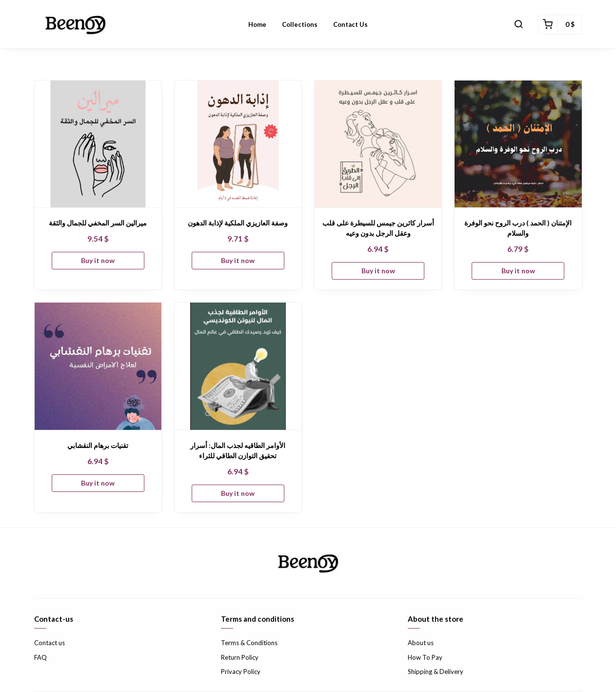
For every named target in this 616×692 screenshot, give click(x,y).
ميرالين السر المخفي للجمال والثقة (98, 223)
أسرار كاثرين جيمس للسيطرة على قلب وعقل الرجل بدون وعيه (378, 228)
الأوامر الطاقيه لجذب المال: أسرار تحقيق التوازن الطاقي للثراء (238, 450)
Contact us (50, 643)
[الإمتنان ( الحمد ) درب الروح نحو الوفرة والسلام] (518, 144)
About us (421, 643)
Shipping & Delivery (436, 672)
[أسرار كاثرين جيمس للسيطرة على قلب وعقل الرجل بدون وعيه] (378, 144)
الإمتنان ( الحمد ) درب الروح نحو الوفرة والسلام (518, 228)
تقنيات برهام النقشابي (98, 445)
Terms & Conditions (249, 643)
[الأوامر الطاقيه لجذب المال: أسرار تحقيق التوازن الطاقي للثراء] (238, 366)
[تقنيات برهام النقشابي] (98, 366)
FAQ (40, 657)
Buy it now (98, 260)
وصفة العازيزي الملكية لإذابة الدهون (238, 223)
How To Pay (425, 657)
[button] (518, 24)
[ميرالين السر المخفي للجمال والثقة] (98, 144)
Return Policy (240, 657)
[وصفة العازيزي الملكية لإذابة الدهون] (238, 144)
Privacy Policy (241, 672)
